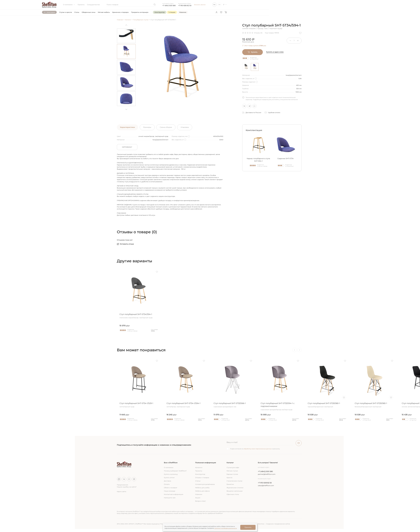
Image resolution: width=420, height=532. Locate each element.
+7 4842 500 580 (169, 6)
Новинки (199, 494)
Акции (198, 498)
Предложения (122, 485)
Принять (248, 527)
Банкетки (230, 484)
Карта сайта (121, 492)
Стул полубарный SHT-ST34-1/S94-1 (186, 405)
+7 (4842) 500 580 (265, 471)
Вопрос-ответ (200, 501)
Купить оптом (169, 478)
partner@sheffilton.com (267, 474)
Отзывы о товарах (202, 478)
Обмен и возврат (171, 488)
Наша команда (170, 491)
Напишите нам (170, 498)
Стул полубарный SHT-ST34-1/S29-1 (139, 405)
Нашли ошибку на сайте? (127, 487)
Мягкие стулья (232, 471)
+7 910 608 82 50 (185, 6)
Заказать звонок (200, 5)
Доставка (167, 481)
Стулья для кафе (233, 468)
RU (214, 5)
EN (219, 5)
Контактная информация (174, 494)
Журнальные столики (235, 488)
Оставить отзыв (125, 244)
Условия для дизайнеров (205, 484)
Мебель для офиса (202, 491)
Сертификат (127, 147)
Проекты (81, 5)
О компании (69, 5)
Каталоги (199, 468)
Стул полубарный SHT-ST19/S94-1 (45, 405)
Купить (253, 52)
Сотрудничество (93, 5)
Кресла (229, 478)
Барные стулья (232, 474)
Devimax (261, 524)
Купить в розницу (171, 474)
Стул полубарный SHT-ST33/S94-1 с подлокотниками (280, 406)
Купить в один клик (275, 52)
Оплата (167, 484)
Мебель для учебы (202, 488)
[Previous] (126, 26)
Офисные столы (233, 494)
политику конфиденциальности (226, 528)
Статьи (198, 481)
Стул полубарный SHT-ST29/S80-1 (327, 405)
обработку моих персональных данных (258, 449)
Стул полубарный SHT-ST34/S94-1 (139, 316)
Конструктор (200, 474)
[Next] (126, 109)
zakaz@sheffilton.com (266, 486)
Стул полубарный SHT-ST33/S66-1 (233, 405)
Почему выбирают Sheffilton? (175, 471)
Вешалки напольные (235, 491)
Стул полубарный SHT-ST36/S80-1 (92, 405)
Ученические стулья (234, 481)
